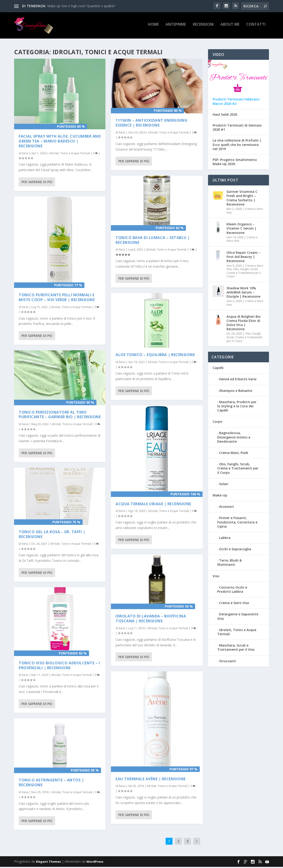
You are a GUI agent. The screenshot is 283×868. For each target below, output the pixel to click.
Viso (216, 577)
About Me (230, 27)
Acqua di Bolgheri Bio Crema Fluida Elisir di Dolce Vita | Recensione (244, 324)
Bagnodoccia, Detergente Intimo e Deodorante (234, 438)
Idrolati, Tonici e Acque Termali (70, 154)
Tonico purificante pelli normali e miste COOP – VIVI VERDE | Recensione (57, 298)
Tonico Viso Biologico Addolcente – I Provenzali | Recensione (59, 666)
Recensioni (203, 27)
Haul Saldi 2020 (225, 115)
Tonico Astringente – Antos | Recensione (51, 783)
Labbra (225, 539)
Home (153, 27)
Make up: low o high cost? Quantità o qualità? (81, 6)
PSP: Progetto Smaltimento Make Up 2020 (235, 163)
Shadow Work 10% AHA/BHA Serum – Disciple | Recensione (243, 293)
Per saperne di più (37, 183)
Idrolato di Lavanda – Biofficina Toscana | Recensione (151, 619)
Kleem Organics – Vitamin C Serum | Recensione (241, 229)
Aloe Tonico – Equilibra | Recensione (155, 356)
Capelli (218, 369)
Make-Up (220, 496)
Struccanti (228, 662)
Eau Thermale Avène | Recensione (151, 780)
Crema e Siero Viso (245, 212)
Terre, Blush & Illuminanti (229, 563)
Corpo (217, 422)
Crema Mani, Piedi (234, 454)
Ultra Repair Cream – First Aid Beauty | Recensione (243, 258)
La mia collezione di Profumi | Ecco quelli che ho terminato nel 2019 (237, 145)
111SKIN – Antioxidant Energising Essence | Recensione (151, 124)
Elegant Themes (48, 863)
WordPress (95, 863)
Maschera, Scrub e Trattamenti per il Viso (236, 648)
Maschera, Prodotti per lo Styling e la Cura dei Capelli (237, 407)
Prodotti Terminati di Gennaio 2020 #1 (237, 128)
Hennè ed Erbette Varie (238, 380)
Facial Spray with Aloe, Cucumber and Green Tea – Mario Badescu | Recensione (60, 142)
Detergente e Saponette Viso (238, 617)
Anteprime (176, 27)
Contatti (256, 27)
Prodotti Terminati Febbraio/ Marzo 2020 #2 (236, 103)
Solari (224, 485)
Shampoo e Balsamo (236, 392)
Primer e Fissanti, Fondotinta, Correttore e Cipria (237, 523)
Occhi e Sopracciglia (235, 550)
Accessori (226, 507)
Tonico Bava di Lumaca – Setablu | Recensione (153, 241)
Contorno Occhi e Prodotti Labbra (232, 590)
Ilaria (25, 154)
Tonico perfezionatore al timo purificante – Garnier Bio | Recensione (60, 415)
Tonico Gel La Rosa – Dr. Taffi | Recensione (52, 535)
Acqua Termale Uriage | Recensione (153, 505)
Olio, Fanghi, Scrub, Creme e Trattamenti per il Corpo (244, 274)
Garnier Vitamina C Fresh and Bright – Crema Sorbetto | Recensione (242, 199)
